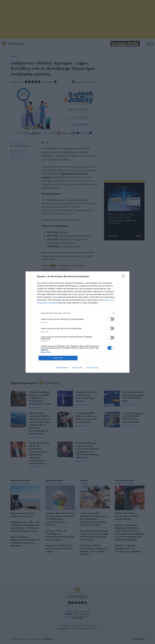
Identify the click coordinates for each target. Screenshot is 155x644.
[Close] (124, 277)
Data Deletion (62, 368)
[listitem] (77, 313)
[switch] (111, 319)
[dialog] (77, 322)
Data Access (77, 368)
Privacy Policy (93, 368)
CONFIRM (58, 358)
